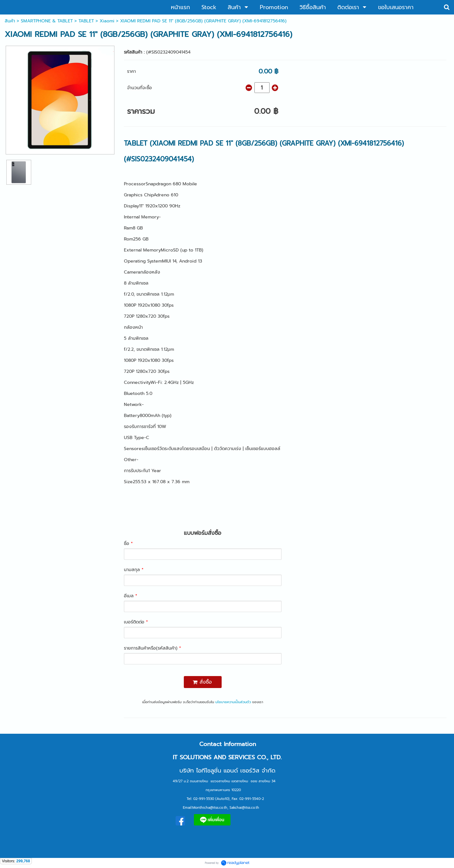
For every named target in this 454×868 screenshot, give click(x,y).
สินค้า (10, 21)
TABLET (86, 21)
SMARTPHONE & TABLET (47, 21)
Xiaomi (107, 21)
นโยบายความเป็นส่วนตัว (233, 702)
